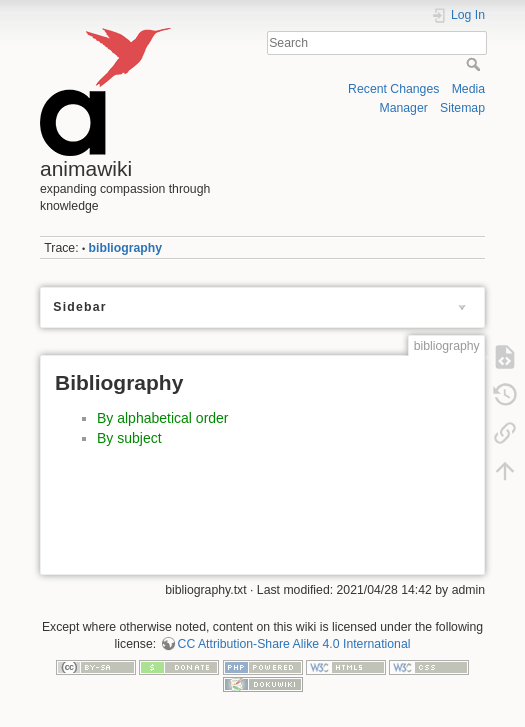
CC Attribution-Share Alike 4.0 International (294, 644)
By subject (129, 438)
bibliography (126, 248)
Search (475, 64)
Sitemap (462, 108)
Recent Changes (393, 89)
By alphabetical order (163, 418)
